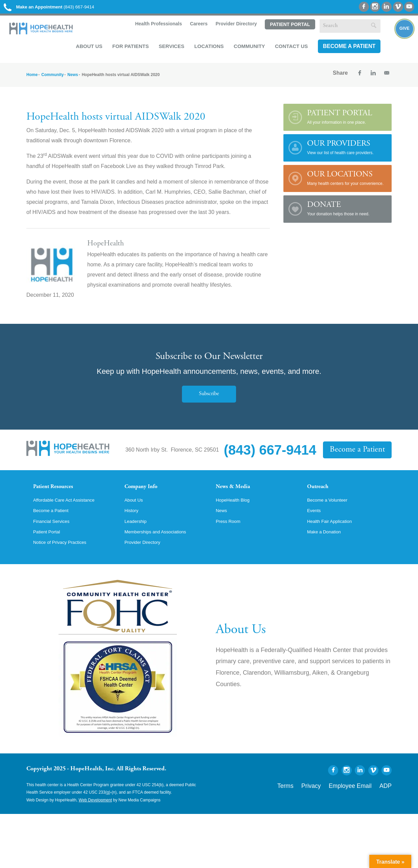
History (133, 526)
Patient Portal (286, 28)
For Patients (127, 49)
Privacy (332, 802)
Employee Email (361, 802)
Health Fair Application (334, 537)
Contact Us (288, 49)
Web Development (96, 818)
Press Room (231, 537)
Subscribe (209, 399)
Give (399, 39)
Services (168, 49)
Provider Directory (233, 28)
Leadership (138, 537)
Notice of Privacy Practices (65, 560)
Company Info (147, 493)
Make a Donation (328, 549)
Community (246, 49)
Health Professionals (154, 28)
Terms (312, 802)
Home (32, 79)
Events (315, 526)
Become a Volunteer (331, 514)
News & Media (238, 493)
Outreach (321, 493)
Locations (206, 49)
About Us (86, 49)
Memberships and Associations (162, 549)
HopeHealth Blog (236, 514)
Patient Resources (60, 493)
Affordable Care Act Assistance (70, 514)
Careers (195, 28)
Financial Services (55, 537)
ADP (387, 802)
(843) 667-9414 (60, 8)
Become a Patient (346, 50)
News (73, 79)
